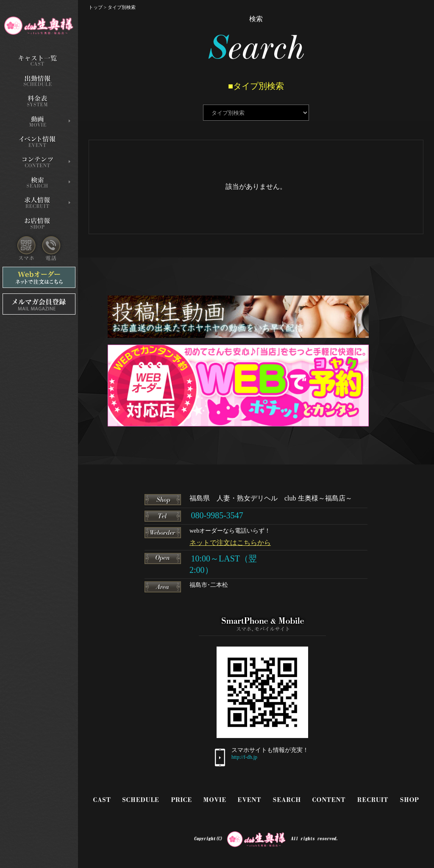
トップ (96, 7)
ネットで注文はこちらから (230, 543)
